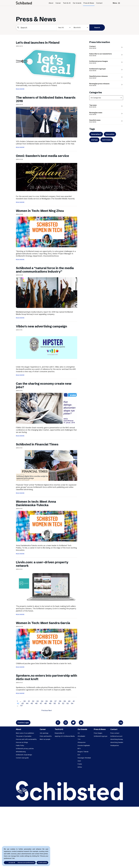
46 (36, 703)
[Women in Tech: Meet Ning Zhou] (47, 232)
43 (23, 703)
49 (50, 703)
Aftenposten (82, 742)
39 (65, 701)
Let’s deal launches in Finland (38, 43)
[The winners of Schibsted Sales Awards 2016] (47, 122)
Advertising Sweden (117, 742)
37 (56, 701)
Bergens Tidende (83, 752)
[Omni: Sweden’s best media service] (47, 177)
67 (22, 706)
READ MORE (20, 89)
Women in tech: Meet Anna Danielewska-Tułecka (36, 503)
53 (68, 703)
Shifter (80, 767)
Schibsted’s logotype (101, 736)
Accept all (9, 862)
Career (58, 3)
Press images (98, 733)
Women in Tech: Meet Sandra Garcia (43, 623)
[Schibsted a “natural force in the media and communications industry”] (47, 292)
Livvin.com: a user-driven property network (42, 564)
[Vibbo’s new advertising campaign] (47, 347)
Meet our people (45, 739)
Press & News (89, 3)
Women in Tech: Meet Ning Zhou (40, 211)
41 (74, 701)
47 (41, 703)
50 (55, 703)
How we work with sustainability (26, 739)
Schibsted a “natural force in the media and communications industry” (45, 270)
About (51, 3)
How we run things (22, 742)
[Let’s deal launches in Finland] (47, 64)
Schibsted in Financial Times (37, 444)
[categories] (106, 98)
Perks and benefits (46, 736)
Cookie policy (42, 862)
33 (38, 701)
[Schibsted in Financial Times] (47, 465)
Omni (79, 761)
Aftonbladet (81, 736)
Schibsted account (116, 736)
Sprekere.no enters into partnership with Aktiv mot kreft (46, 677)
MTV (79, 749)
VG (79, 733)
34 (42, 701)
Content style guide (22, 758)
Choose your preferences (26, 862)
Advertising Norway (117, 739)
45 (32, 703)
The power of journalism (24, 736)
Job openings (44, 733)
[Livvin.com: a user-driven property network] (47, 587)
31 (29, 701)
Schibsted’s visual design (24, 755)
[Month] (81, 28)
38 (60, 701)
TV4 (79, 739)
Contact (99, 3)
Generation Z (96, 134)
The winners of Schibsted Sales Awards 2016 (46, 99)
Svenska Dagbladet (84, 745)
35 (47, 701)
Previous (45, 710)
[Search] (36, 28)
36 (51, 701)
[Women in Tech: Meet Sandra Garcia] (47, 644)
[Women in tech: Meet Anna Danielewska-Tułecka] (47, 526)
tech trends (107, 140)
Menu (116, 3)
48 (45, 703)
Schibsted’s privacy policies (25, 749)
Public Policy (20, 745)
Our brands (77, 3)
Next (50, 710)
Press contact (115, 733)
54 (72, 703)
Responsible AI (59, 733)
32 (33, 701)
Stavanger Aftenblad (84, 758)
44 (27, 703)
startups (94, 140)
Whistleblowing (21, 752)
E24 (79, 755)
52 (63, 703)
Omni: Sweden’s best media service (42, 156)
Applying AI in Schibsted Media (65, 736)
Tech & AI (67, 3)
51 (59, 703)
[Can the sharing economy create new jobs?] (47, 408)
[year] (64, 28)
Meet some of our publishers (25, 733)
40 (69, 701)
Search (97, 28)
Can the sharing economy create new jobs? (44, 385)
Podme (80, 764)
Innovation (110, 134)
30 (25, 701)
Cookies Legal (23, 723)
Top (121, 723)
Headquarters (115, 745)
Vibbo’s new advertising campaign (42, 326)
